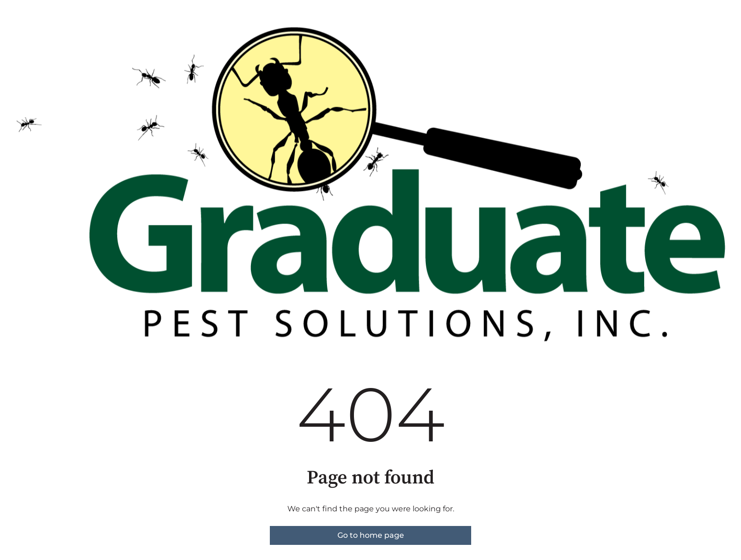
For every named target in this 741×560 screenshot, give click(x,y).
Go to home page (371, 535)
